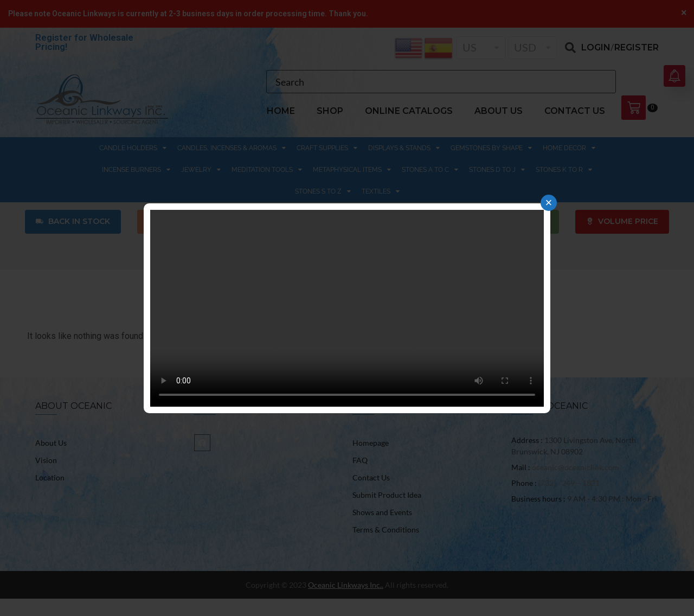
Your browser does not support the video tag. (347, 308)
